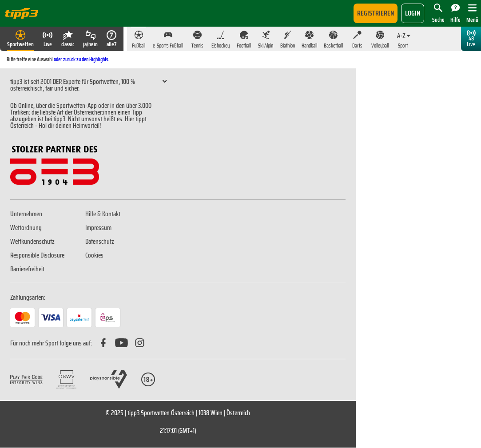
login (413, 13)
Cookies (94, 255)
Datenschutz (100, 242)
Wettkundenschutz (32, 242)
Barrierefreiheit (27, 269)
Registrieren (376, 13)
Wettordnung (26, 228)
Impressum (98, 228)
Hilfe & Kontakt (103, 214)
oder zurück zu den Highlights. (81, 59)
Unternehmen (26, 214)
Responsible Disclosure (37, 255)
